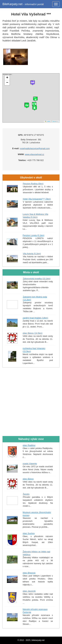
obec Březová (29, 573)
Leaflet (47, 121)
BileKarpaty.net (23, 4)
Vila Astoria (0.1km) (32, 254)
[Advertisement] (31, 402)
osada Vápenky (30, 464)
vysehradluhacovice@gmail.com (35, 149)
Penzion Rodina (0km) (33, 184)
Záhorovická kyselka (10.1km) (37, 279)
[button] (35, 108)
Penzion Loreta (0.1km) (33, 235)
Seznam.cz (55, 121)
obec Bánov (28, 479)
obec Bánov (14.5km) (33, 333)
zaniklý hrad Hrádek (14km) (35, 318)
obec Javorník (29, 591)
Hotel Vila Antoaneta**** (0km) (37, 199)
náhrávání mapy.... (31, 98)
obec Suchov (29, 533)
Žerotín (26, 494)
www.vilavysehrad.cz (35, 154)
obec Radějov (29, 445)
